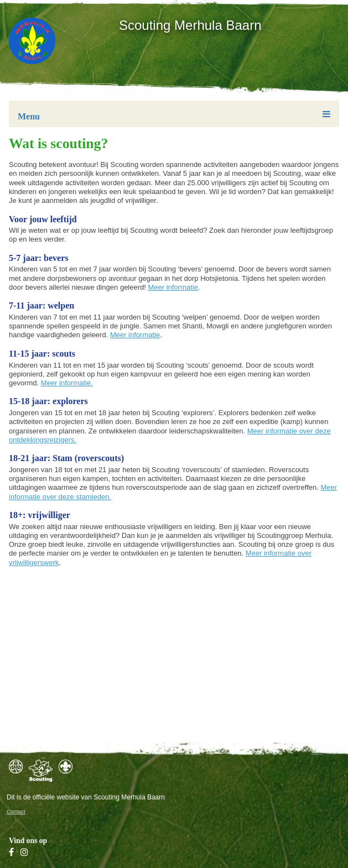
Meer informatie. (67, 383)
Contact (16, 811)
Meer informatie (173, 287)
